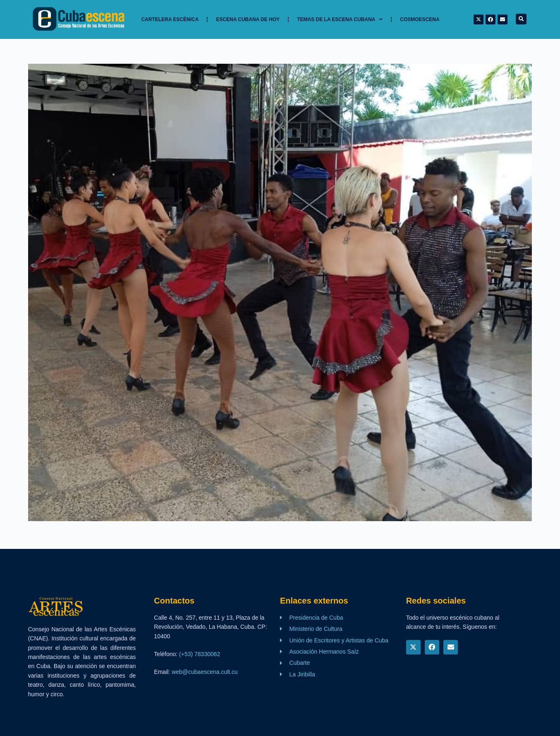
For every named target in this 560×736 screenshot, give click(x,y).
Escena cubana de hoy (248, 19)
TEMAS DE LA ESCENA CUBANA (340, 19)
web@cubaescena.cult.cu (205, 672)
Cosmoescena (420, 19)
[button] (521, 19)
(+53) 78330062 (200, 654)
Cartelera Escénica (170, 19)
